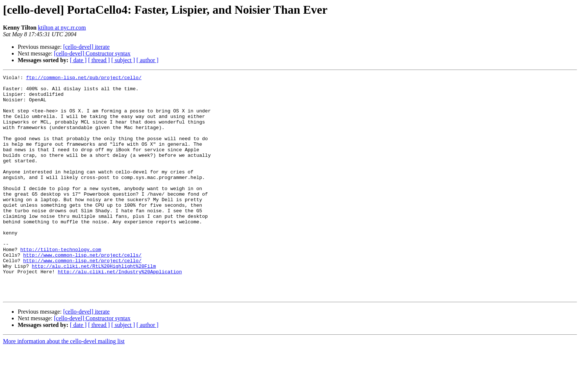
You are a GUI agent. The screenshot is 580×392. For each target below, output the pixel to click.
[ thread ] (99, 60)
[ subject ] (123, 60)
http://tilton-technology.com (61, 285)
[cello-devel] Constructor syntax (92, 53)
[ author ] (148, 60)
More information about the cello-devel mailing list (64, 386)
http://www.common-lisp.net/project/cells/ (82, 291)
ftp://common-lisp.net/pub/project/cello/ (84, 78)
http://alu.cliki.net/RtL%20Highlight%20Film (94, 305)
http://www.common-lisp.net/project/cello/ (82, 298)
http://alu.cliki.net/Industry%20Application (120, 311)
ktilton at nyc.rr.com (62, 28)
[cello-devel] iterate (87, 47)
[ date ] (78, 60)
